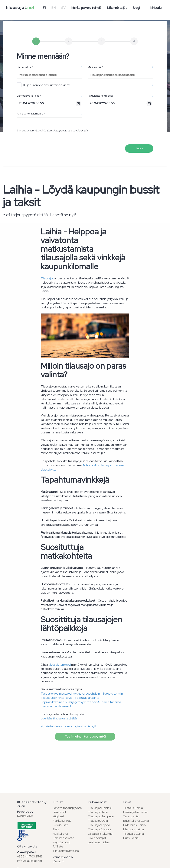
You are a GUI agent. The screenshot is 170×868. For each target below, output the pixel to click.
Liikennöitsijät (117, 8)
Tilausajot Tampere (101, 816)
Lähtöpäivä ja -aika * (29, 96)
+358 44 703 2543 (30, 856)
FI (44, 8)
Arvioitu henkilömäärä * (31, 114)
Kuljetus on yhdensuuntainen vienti (43, 85)
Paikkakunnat (62, 821)
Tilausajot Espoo (99, 825)
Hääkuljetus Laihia (135, 812)
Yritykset (58, 816)
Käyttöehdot (61, 842)
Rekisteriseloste (63, 838)
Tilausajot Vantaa (100, 829)
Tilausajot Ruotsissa (66, 851)
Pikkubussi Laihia (134, 825)
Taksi (56, 829)
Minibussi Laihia (134, 829)
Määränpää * (95, 67)
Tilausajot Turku (98, 812)
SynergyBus (25, 816)
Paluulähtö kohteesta (100, 96)
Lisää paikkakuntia (100, 834)
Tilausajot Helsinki (100, 808)
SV (63, 8)
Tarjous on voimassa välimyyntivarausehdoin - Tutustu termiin (82, 694)
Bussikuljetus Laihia (136, 821)
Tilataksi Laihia (133, 808)
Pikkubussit (60, 825)
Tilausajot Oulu (98, 821)
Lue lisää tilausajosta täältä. (59, 718)
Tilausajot (47, 278)
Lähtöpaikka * (25, 67)
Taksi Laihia (131, 816)
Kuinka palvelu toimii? (86, 8)
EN (53, 8)
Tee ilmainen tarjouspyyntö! (85, 737)
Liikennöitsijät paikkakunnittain (99, 840)
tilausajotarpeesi (60, 665)
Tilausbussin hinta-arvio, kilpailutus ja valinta (70, 698)
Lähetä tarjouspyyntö (67, 808)
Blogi (136, 8)
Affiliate (58, 846)
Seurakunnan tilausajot (56, 706)
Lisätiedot (59, 812)
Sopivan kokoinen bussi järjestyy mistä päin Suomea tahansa (81, 702)
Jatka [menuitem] (139, 148)
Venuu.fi (58, 861)
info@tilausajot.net (30, 861)
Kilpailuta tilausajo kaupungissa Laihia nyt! (68, 726)
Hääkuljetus (60, 834)
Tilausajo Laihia (134, 834)
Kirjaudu (156, 8)
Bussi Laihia (131, 838)
